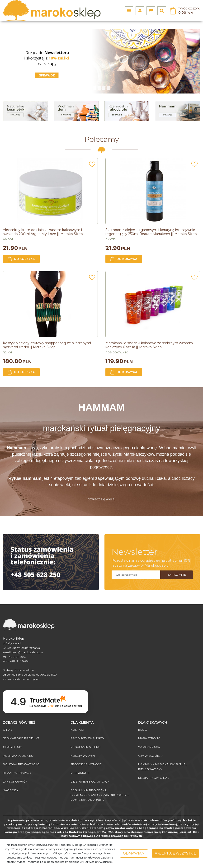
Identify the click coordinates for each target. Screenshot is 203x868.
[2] (104, 88)
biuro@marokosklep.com (27, 652)
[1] (99, 88)
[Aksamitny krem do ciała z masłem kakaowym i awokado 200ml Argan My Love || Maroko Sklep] (43, 232)
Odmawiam (134, 853)
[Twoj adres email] (136, 575)
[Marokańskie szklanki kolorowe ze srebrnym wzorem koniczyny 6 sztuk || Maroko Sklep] (149, 345)
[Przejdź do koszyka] (189, 11)
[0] (95, 88)
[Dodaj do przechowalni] (92, 166)
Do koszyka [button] (21, 259)
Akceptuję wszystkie (175, 853)
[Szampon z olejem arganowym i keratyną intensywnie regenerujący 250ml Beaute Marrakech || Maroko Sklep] (151, 232)
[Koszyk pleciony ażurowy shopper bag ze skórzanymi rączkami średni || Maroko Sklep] (47, 345)
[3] (108, 88)
